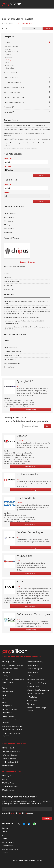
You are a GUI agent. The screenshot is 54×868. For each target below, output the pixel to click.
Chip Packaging (8, 221)
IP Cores (4, 779)
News (3, 835)
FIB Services (31, 704)
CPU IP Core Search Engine (12, 363)
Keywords (8, 158)
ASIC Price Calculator (10, 348)
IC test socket (32, 697)
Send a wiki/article (8, 846)
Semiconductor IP (7, 692)
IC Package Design (33, 686)
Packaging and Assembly (10, 786)
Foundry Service (32, 665)
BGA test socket (33, 700)
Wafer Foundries (9, 217)
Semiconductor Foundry (35, 662)
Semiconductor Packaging (35, 679)
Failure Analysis (9, 68)
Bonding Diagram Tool (10, 359)
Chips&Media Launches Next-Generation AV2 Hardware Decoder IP (24, 125)
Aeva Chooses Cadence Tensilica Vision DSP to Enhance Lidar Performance (27, 129)
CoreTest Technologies (30, 532)
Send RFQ (5, 839)
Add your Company (8, 842)
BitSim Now (7, 278)
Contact (4, 832)
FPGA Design (8, 233)
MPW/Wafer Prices (8, 783)
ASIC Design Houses (10, 213)
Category (7, 166)
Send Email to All (27, 24)
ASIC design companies (12, 47)
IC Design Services (8, 716)
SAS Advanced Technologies (33, 614)
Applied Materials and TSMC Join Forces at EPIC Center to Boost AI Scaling (27, 139)
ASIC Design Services (8, 662)
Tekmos (6, 274)
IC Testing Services (8, 790)
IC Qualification (9, 65)
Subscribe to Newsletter (10, 849)
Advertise (5, 853)
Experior (22, 436)
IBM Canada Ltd (26, 498)
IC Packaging (9, 57)
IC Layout (8, 49)
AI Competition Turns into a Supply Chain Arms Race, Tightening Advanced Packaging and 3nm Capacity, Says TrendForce (27, 312)
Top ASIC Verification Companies (14, 52)
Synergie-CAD (25, 381)
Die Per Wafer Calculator (11, 355)
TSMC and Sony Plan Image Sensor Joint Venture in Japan (21, 317)
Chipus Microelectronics (27, 262)
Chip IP (4, 695)
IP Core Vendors (9, 229)
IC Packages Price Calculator (13, 352)
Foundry (7, 192)
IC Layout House (7, 713)
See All (17, 24)
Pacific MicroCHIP (9, 289)
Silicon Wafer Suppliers (34, 669)
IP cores (4, 688)
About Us (5, 828)
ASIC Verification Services (35, 693)
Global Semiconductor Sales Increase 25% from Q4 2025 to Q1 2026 (25, 307)
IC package (31, 676)
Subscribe (47, 819)
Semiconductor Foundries (10, 669)
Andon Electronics (28, 474)
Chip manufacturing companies (12, 730)
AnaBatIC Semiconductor (11, 281)
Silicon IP (5, 702)
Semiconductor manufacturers (12, 726)
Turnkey (7, 63)
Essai (20, 582)
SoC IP (4, 699)
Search (48, 28)
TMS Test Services (9, 285)
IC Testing (8, 60)
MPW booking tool (8, 766)
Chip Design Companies (9, 709)
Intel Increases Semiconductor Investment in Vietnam (20, 149)
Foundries (8, 55)
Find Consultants (9, 367)
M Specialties (25, 556)
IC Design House (7, 706)
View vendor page (31, 410)
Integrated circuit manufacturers (38, 690)
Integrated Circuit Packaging (36, 683)
